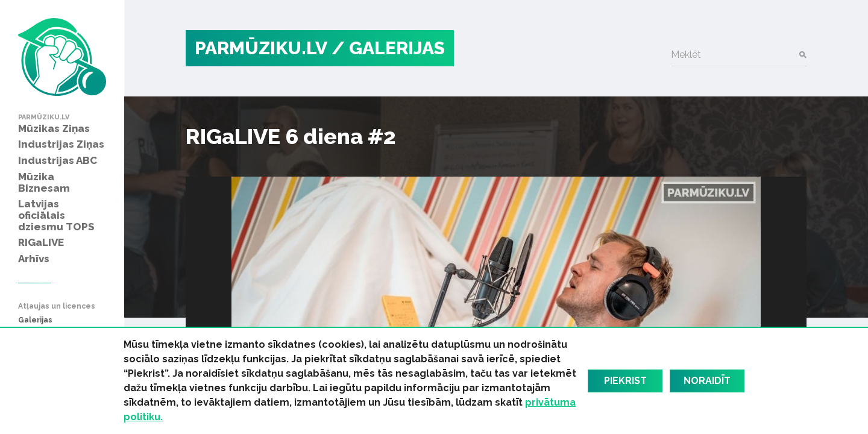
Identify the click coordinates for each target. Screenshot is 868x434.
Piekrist (625, 381)
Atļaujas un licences (57, 307)
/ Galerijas (388, 48)
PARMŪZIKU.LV (261, 48)
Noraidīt (707, 381)
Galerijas (35, 320)
